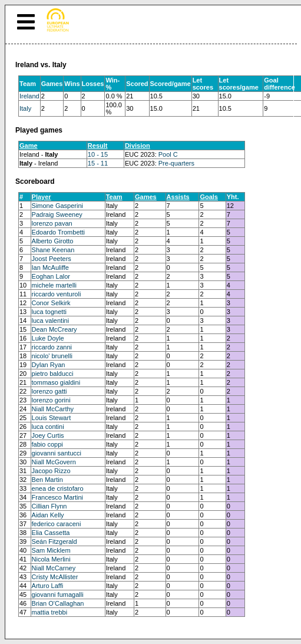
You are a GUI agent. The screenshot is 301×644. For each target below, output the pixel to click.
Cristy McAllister (55, 577)
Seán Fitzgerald (54, 541)
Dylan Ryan (49, 365)
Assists (178, 197)
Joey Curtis (48, 435)
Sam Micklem (51, 550)
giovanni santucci (57, 453)
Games (146, 197)
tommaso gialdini (56, 382)
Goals (209, 197)
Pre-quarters (176, 163)
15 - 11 (98, 163)
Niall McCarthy (53, 409)
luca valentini (51, 321)
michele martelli (54, 285)
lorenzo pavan (52, 223)
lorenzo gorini (51, 400)
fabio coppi (47, 444)
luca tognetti (49, 312)
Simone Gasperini (57, 206)
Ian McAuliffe (50, 267)
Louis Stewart (52, 418)
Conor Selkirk (51, 303)
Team (114, 197)
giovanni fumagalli (58, 595)
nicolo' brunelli (52, 356)
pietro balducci (53, 374)
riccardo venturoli (57, 294)
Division (138, 146)
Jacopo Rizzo (51, 471)
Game (29, 146)
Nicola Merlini (51, 559)
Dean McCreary (54, 329)
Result (98, 146)
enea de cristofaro (58, 488)
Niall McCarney (54, 568)
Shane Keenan (53, 250)
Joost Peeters (52, 259)
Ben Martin (47, 480)
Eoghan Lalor (51, 276)
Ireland (29, 96)
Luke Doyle (48, 338)
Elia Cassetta (51, 533)
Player (42, 197)
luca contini (48, 427)
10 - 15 (98, 154)
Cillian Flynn (49, 506)
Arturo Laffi (48, 586)
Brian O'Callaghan (58, 603)
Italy (25, 108)
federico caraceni (57, 524)
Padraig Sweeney (57, 214)
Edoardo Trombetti (59, 232)
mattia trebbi (50, 612)
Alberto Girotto (53, 241)
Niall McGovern (54, 462)
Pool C (168, 154)
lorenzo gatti (49, 391)
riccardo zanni (52, 347)
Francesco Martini (57, 497)
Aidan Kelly (48, 515)
